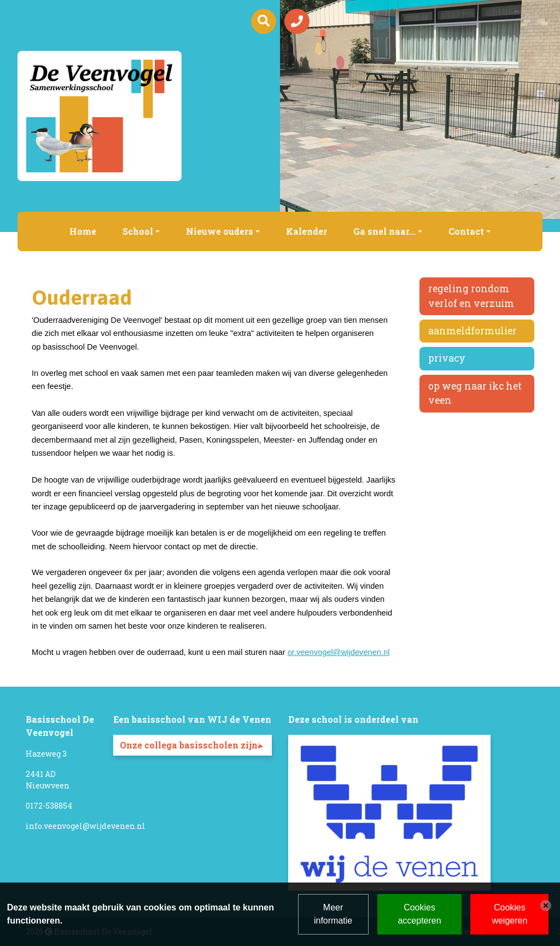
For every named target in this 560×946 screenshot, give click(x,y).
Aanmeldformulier (472, 331)
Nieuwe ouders (220, 231)
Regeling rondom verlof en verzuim (471, 296)
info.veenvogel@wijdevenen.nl (86, 826)
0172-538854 (49, 806)
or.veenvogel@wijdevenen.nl (339, 652)
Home (83, 231)
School (138, 231)
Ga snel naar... (384, 231)
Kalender (307, 231)
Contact (466, 231)
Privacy (447, 358)
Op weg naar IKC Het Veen (475, 393)
